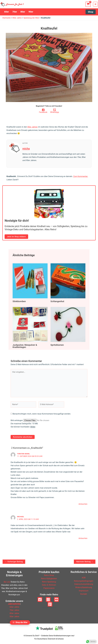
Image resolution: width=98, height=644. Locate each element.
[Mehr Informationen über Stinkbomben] (30, 282)
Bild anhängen (17, 421)
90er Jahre (14, 616)
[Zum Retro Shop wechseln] (20, 622)
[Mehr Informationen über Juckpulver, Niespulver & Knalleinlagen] (30, 325)
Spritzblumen (57, 346)
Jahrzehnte (14, 604)
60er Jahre (14, 607)
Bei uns (7, 582)
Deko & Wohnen (49, 585)
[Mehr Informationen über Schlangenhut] (68, 282)
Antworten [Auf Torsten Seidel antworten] (83, 505)
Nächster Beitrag (85, 562)
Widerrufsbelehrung (84, 587)
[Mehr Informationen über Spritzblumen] (68, 325)
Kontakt (84, 594)
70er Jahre (14, 610)
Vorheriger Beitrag (14, 562)
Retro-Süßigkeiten (49, 579)
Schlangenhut (57, 302)
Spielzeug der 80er (32, 19)
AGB (84, 578)
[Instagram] (48, 600)
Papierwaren (49, 588)
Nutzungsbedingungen (84, 581)
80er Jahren (33, 128)
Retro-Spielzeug (49, 582)
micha (26, 150)
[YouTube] (56, 600)
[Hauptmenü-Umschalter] (96, 5)
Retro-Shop (49, 575)
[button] (91, 13)
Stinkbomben (19, 302)
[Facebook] (43, 112)
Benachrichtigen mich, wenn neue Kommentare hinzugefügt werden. (42, 415)
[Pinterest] (50, 604)
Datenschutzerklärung (84, 584)
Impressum (84, 590)
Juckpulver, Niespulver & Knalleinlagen (24, 347)
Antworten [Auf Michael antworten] (83, 539)
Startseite (7, 19)
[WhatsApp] (55, 112)
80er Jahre (17, 19)
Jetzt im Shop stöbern (16, 238)
